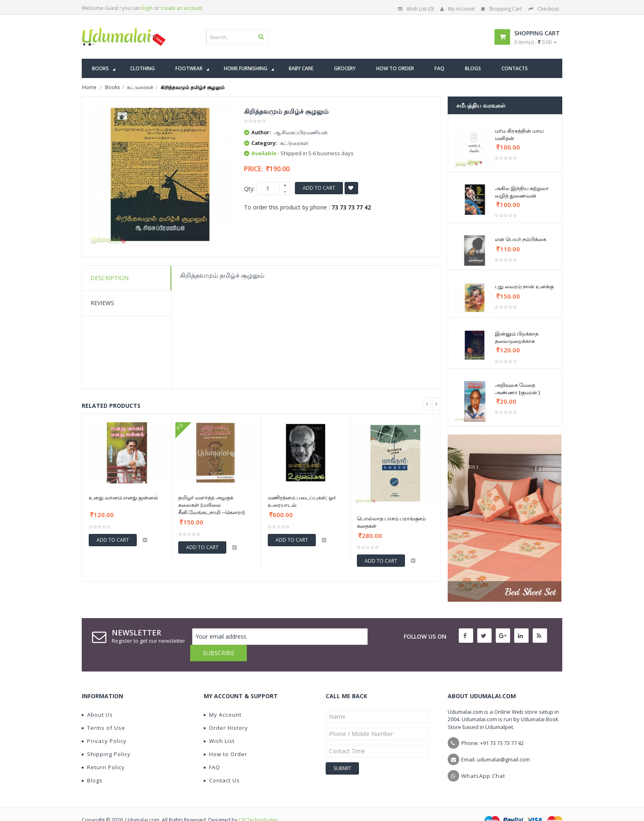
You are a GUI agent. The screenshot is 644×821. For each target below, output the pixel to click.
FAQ (212, 751)
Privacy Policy (104, 724)
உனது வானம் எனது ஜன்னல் (123, 497)
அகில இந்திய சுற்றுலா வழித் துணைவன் (522, 192)
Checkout (544, 9)
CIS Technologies (258, 804)
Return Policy (103, 751)
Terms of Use (103, 711)
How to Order (225, 738)
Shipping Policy (106, 738)
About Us (97, 698)
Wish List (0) (416, 9)
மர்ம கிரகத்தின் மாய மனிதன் (519, 134)
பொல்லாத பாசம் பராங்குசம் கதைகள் (391, 522)
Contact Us (222, 764)
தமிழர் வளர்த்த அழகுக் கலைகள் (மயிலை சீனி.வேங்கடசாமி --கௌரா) (211, 505)
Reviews (102, 303)
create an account (181, 8)
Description (109, 278)
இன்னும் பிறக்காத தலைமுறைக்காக (517, 337)
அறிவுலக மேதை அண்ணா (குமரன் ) (517, 389)
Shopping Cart (502, 9)
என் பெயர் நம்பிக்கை (521, 239)
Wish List (219, 724)
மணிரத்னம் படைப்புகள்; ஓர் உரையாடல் (302, 501)
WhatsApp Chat (483, 759)
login (147, 8)
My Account (458, 9)
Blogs (92, 764)
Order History (226, 711)
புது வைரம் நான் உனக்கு (524, 286)
